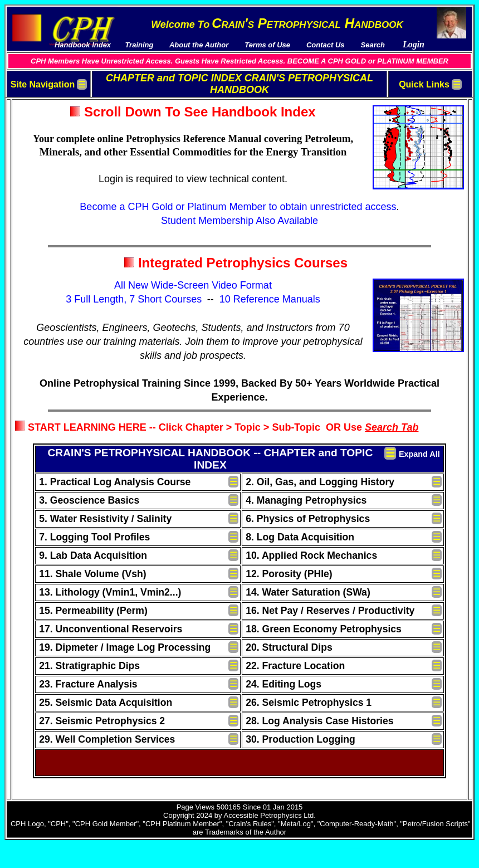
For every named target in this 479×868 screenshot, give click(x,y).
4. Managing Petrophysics (306, 500)
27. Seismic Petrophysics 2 (102, 721)
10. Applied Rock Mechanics (311, 555)
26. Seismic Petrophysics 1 (309, 703)
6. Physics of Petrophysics (308, 519)
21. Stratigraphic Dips (89, 666)
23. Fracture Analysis (88, 684)
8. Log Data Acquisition (300, 537)
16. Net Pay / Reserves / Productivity (330, 611)
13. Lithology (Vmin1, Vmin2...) (110, 592)
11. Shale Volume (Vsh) (92, 574)
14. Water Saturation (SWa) (308, 592)
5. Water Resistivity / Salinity (105, 519)
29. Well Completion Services (107, 739)
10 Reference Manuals (270, 299)
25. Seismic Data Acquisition (106, 703)
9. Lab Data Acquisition (93, 555)
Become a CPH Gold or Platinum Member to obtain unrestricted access (238, 207)
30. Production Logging (300, 739)
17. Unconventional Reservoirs (111, 629)
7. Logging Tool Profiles (94, 537)
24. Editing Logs (284, 684)
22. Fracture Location (295, 666)
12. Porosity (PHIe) (289, 574)
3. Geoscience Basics (89, 500)
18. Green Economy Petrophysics (324, 629)
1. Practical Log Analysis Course (115, 482)
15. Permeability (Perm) (93, 611)
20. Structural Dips (289, 647)
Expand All (419, 454)
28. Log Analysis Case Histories (319, 721)
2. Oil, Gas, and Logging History (320, 482)
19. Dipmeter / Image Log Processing (125, 647)
